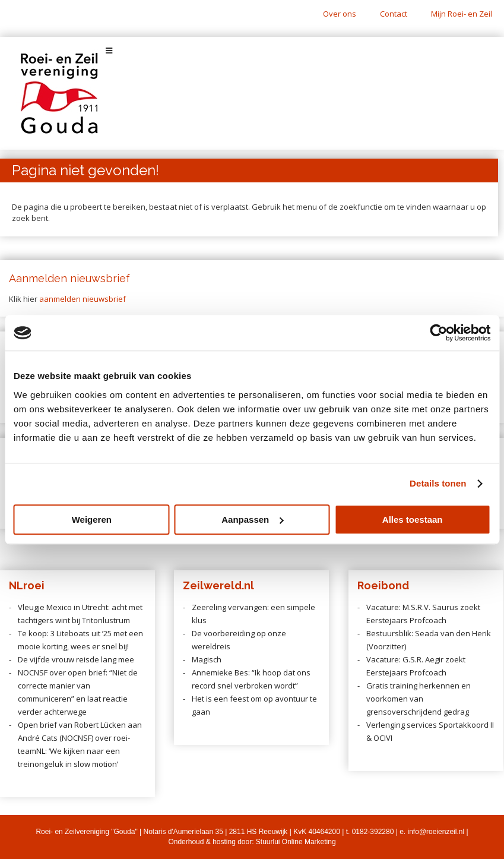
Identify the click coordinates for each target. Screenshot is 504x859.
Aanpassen (252, 519)
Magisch (207, 659)
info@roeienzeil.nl (436, 832)
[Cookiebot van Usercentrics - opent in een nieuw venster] (438, 333)
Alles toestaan (413, 519)
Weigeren (92, 519)
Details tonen (438, 483)
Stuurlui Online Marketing (296, 842)
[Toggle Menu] (252, 51)
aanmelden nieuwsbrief (83, 299)
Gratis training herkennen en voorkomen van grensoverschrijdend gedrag (419, 699)
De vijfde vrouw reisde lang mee (76, 659)
